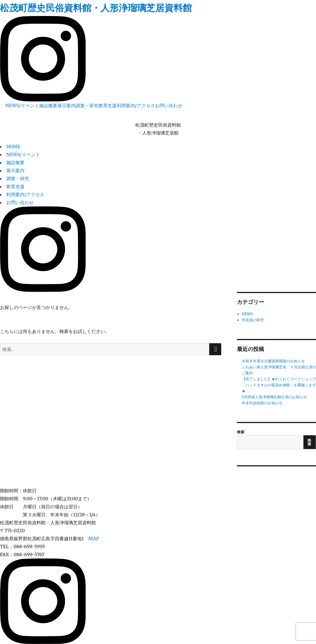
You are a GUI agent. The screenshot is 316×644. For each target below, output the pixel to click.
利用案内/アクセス (136, 105)
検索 (241, 432)
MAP (94, 539)
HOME (13, 147)
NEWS (247, 314)
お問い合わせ (169, 105)
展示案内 (67, 105)
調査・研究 (87, 105)
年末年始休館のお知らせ (262, 403)
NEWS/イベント (22, 105)
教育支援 (108, 105)
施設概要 (48, 105)
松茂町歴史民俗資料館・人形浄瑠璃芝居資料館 (96, 8)
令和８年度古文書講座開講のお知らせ (273, 361)
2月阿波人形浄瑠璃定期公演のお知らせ (274, 397)
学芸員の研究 (253, 320)
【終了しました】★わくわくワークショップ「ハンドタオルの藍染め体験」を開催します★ (279, 385)
